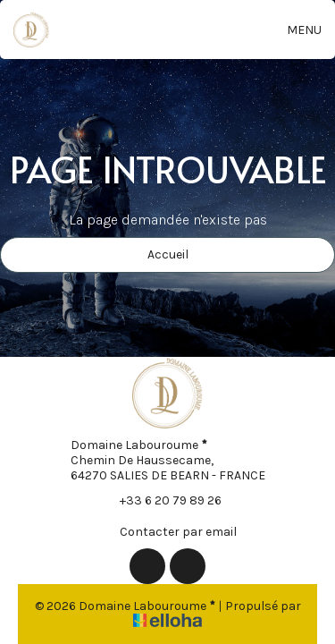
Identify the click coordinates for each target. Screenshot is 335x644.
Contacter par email (168, 531)
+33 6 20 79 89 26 (160, 500)
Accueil (168, 254)
